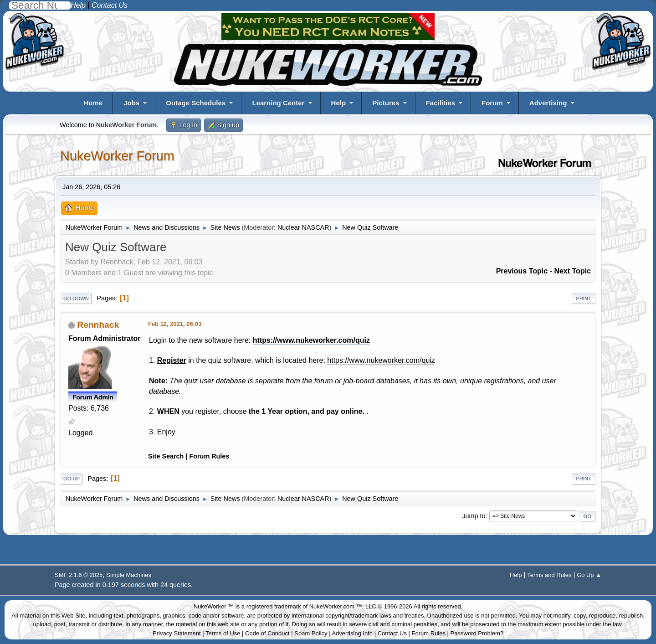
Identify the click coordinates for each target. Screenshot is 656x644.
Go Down (76, 299)
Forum (492, 103)
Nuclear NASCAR (303, 227)
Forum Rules (209, 456)
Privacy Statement (177, 633)
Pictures (386, 103)
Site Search (166, 456)
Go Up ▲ (589, 575)
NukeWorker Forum (117, 156)
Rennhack (98, 325)
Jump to (474, 516)
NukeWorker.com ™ (336, 606)
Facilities (441, 103)
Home (93, 103)
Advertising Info (352, 633)
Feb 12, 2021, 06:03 (175, 324)
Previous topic (522, 271)
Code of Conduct (267, 633)
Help (339, 103)
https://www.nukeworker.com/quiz (311, 340)
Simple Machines (129, 575)
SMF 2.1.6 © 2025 (79, 575)
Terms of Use (223, 633)
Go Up (72, 479)
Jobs (131, 103)
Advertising (548, 103)
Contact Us (392, 633)
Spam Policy (311, 633)
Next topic (572, 271)
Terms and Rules (549, 575)
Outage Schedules (196, 103)
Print (584, 299)
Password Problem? (477, 633)
